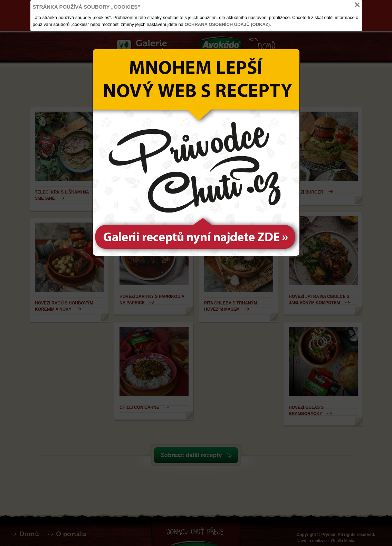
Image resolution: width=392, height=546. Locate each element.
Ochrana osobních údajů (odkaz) (227, 24)
